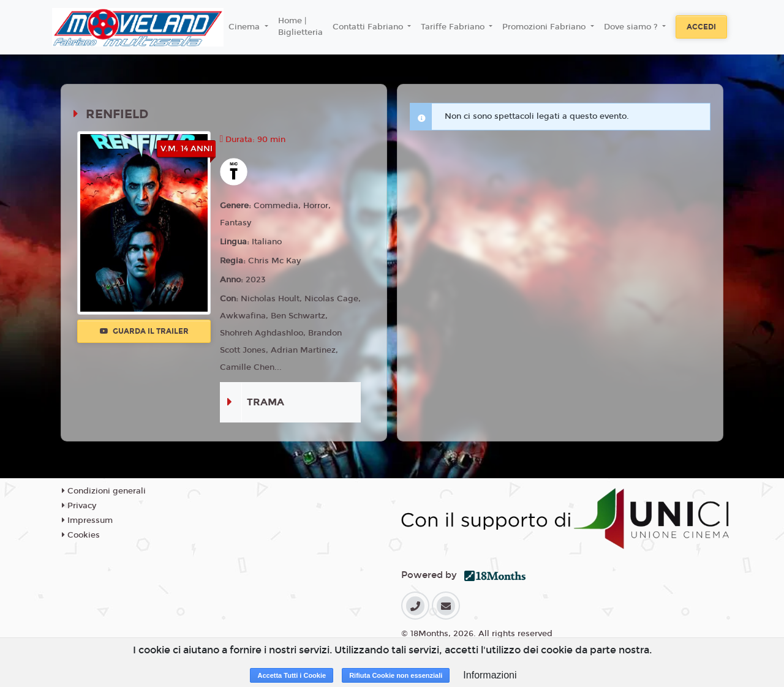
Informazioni (490, 675)
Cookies (81, 535)
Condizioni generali (104, 491)
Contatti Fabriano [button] (369, 27)
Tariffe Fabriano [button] (454, 27)
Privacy (79, 506)
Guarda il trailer (144, 331)
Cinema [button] (245, 27)
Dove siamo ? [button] (632, 27)
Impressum (87, 520)
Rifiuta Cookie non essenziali (396, 675)
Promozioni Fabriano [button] (545, 27)
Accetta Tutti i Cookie (292, 675)
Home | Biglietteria (300, 27)
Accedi (701, 27)
